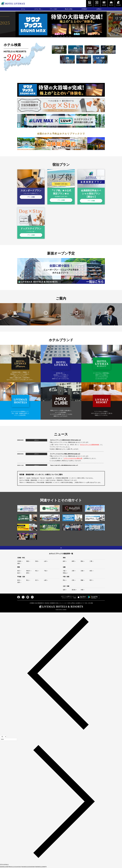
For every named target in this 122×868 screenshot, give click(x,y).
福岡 (64, 590)
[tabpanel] (61, 24)
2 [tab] (55, 37)
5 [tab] (64, 37)
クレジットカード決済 (65, 603)
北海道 (19, 561)
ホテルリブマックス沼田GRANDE (90, 445)
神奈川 (28, 571)
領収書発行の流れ (54, 603)
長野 (19, 582)
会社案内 (78, 603)
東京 (19, 571)
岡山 (64, 580)
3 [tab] (58, 37)
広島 (73, 580)
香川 (91, 580)
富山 (27, 580)
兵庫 (73, 571)
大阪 (64, 571)
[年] (8, 739)
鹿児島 (74, 590)
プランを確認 (31, 197)
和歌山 (65, 573)
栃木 (19, 573)
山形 (45, 561)
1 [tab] (52, 37)
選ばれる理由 (69, 9)
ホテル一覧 (38, 9)
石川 (36, 580)
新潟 (19, 580)
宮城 (36, 561)
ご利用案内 (84, 9)
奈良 (91, 571)
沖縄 (82, 590)
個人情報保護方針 (40, 603)
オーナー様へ (84, 603)
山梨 (45, 580)
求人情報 (91, 603)
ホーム (23, 9)
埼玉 (36, 571)
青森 (27, 561)
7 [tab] (70, 37)
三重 (91, 561)
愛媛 (82, 580)
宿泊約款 (47, 603)
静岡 (73, 561)
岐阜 (64, 561)
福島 (19, 563)
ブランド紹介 (53, 9)
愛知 (82, 561)
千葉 (45, 571)
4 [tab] (61, 37)
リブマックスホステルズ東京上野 (73, 458)
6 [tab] (67, 37)
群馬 (27, 573)
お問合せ (99, 9)
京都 (82, 571)
